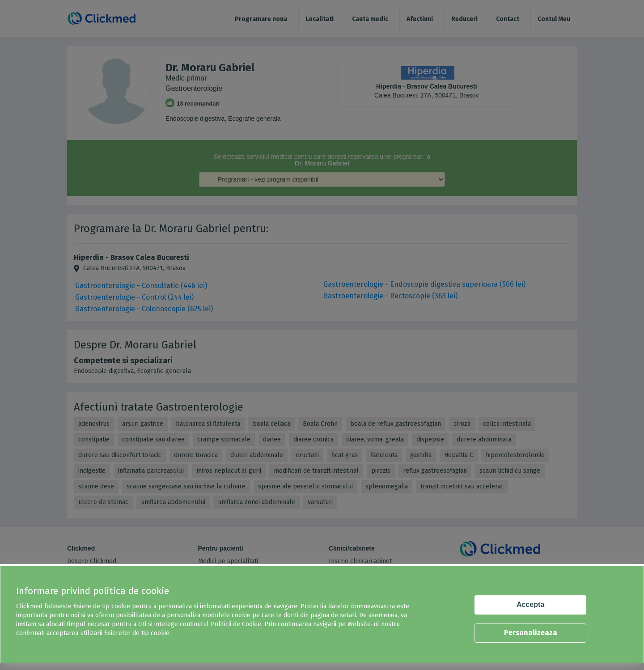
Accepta (530, 604)
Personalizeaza (531, 633)
